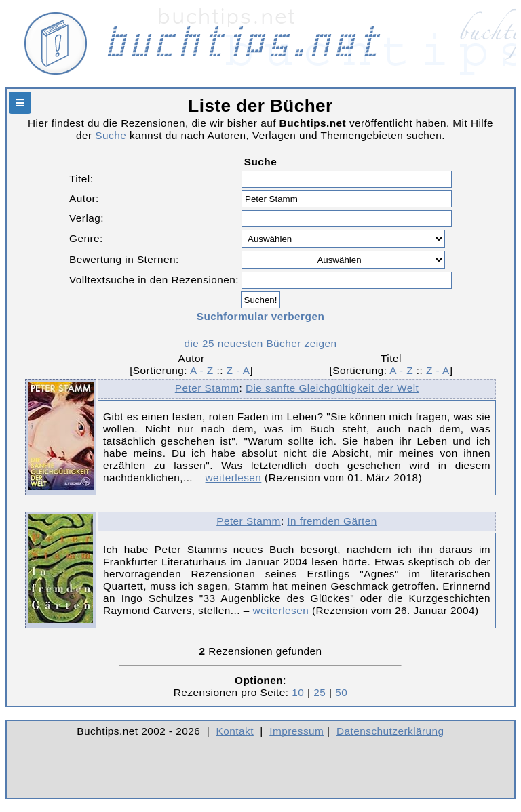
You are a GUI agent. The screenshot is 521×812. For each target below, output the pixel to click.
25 (320, 692)
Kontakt (235, 731)
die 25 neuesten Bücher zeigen (260, 343)
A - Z (202, 370)
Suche (111, 135)
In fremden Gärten (332, 521)
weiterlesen (234, 478)
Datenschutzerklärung (390, 731)
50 (341, 692)
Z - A (238, 370)
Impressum (296, 731)
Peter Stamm (207, 388)
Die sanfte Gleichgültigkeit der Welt (332, 388)
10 (298, 692)
